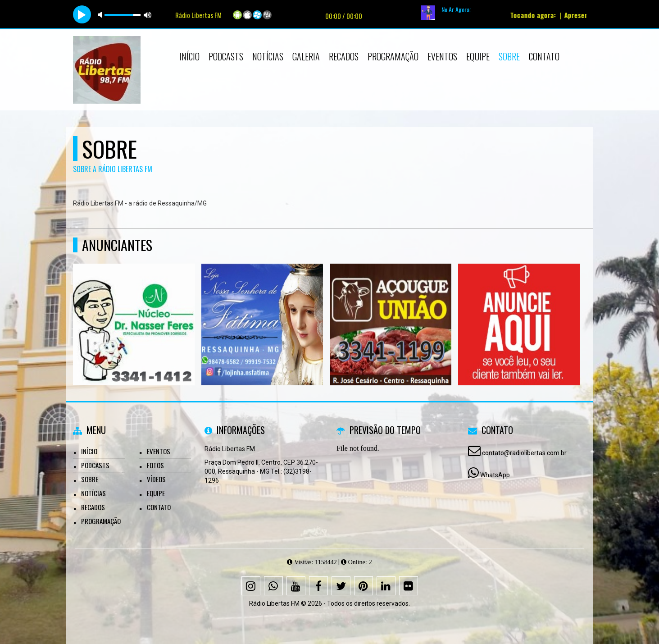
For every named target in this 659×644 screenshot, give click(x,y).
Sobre (509, 56)
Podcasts (226, 56)
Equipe (478, 56)
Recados (344, 56)
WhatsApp (495, 475)
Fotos (155, 465)
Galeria (306, 56)
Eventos (442, 56)
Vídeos (156, 479)
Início (189, 56)
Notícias (268, 56)
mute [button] (101, 15)
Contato (544, 56)
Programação (393, 56)
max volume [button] (148, 15)
